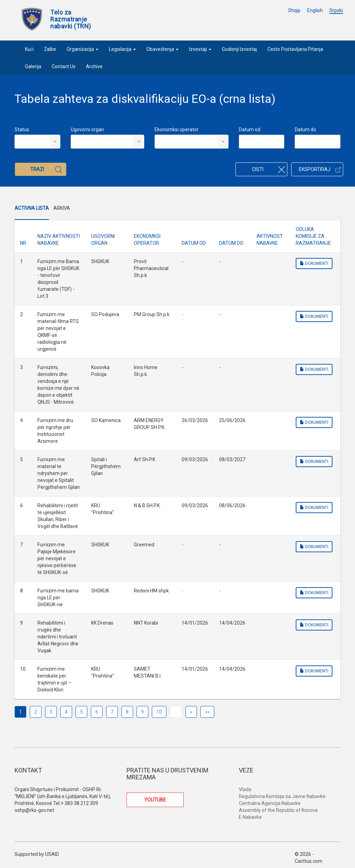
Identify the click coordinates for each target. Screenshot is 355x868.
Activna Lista (32, 208)
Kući (29, 49)
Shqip (294, 10)
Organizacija (83, 49)
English (315, 10)
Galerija (33, 66)
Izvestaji (200, 49)
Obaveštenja (162, 49)
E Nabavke (250, 817)
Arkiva (62, 208)
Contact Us (64, 66)
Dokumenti (314, 263)
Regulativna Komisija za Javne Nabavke (282, 796)
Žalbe (50, 49)
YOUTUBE (155, 800)
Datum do (305, 129)
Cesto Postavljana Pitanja (295, 49)
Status (22, 129)
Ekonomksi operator (177, 129)
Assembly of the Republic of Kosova (278, 810)
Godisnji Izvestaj (239, 49)
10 (159, 712)
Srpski (336, 10)
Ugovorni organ (87, 129)
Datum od (250, 129)
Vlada (245, 789)
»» (207, 712)
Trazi (46, 169)
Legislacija (122, 49)
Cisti (269, 169)
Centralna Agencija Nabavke (270, 803)
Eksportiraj (320, 169)
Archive (94, 66)
